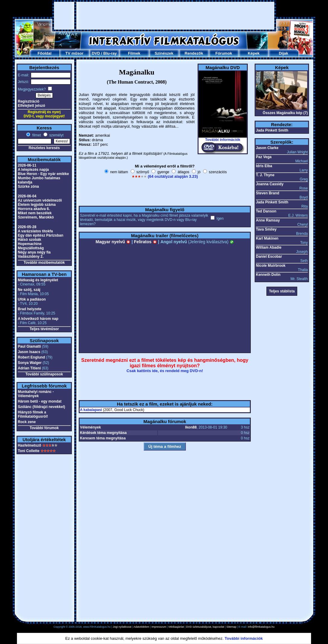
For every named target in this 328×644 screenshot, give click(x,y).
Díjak (283, 53)
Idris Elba (264, 166)
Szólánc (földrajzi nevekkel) (41, 407)
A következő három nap (38, 319)
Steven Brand (267, 193)
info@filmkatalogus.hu (261, 627)
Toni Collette (29, 451)
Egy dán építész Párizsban (41, 235)
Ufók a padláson (32, 299)
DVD (96, 53)
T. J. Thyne (265, 175)
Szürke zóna (28, 187)
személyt (56, 135)
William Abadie (269, 247)
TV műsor (75, 53)
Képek (254, 53)
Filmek (134, 53)
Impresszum (159, 627)
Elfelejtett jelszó (32, 106)
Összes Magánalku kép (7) (285, 113)
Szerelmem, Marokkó (36, 217)
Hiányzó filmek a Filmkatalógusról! (33, 414)
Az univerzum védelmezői (40, 200)
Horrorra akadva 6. (34, 209)
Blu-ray (110, 53)
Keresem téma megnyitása (103, 438)
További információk (223, 140)
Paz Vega (264, 157)
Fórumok (224, 53)
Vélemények (90, 427)
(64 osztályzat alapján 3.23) (173, 176)
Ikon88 (191, 427)
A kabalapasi (91, 410)
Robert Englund (31, 357)
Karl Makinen (267, 238)
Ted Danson (266, 211)
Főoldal (44, 53)
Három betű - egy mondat (40, 401)
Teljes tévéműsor (44, 329)
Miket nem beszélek (35, 213)
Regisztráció (29, 101)
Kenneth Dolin (268, 275)
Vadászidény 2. (31, 257)
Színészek (164, 53)
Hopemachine (30, 244)
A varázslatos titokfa (35, 231)
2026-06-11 (27, 165)
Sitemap (231, 627)
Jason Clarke (267, 148)
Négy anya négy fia (34, 252)
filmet (36, 135)
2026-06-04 (27, 196)
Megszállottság (31, 248)
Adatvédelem (141, 627)
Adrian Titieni (29, 368)
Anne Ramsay (268, 220)
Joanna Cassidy (270, 184)
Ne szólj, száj (29, 290)
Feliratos (145, 242)
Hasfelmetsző (29, 445)
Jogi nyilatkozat (122, 627)
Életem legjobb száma (37, 205)
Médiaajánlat (176, 627)
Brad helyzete (30, 309)
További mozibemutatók (44, 263)
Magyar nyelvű (113, 242)
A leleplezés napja (33, 170)
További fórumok (44, 428)
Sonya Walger (30, 363)
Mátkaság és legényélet (38, 280)
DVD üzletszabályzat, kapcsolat (205, 627)
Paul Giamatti (29, 346)
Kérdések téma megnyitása (103, 433)
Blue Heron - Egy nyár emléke (43, 174)
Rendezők (194, 53)
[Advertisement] (164, 16)
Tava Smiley (266, 229)
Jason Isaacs (29, 352)
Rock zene (27, 422)
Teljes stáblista (282, 291)
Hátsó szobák (29, 240)
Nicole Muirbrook (271, 266)
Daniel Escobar (269, 257)
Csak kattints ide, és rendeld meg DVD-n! (165, 371)
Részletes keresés (44, 148)
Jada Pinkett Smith (272, 130)
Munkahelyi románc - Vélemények (36, 394)
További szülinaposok (44, 374)
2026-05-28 (27, 227)
